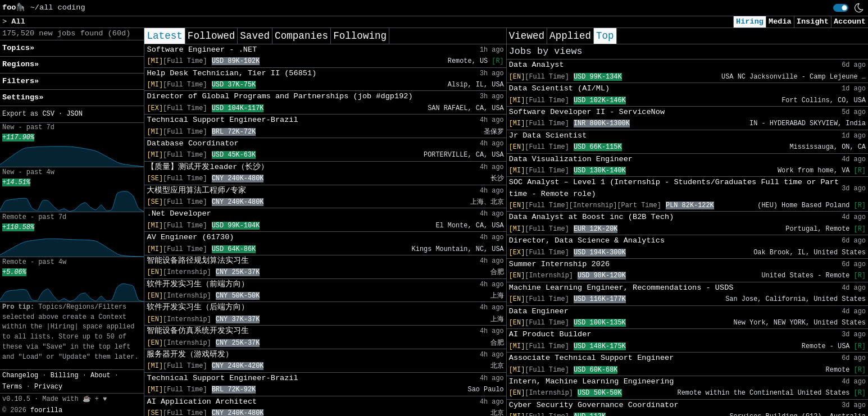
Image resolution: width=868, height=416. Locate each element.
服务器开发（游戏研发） (190, 355)
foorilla (46, 410)
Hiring (750, 22)
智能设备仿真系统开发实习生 (198, 331)
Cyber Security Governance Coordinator (594, 405)
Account (850, 22)
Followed (211, 36)
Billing (65, 376)
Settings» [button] (23, 97)
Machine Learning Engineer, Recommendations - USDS (621, 288)
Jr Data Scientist (548, 136)
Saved (255, 36)
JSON (74, 114)
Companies (301, 36)
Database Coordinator (192, 143)
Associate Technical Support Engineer (592, 358)
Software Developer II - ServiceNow (587, 112)
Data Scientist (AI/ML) (559, 88)
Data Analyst (537, 65)
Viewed (527, 36)
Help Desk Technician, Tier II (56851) (231, 73)
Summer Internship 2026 (559, 264)
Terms (12, 387)
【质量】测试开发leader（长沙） (208, 167)
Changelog (20, 376)
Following (360, 36)
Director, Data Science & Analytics (587, 241)
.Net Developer (179, 214)
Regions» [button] (21, 64)
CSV (48, 114)
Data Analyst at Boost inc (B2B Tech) (592, 217)
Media (780, 22)
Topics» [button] (18, 48)
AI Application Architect (202, 402)
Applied (570, 36)
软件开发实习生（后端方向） (198, 307)
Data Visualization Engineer (571, 159)
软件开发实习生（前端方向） (198, 284)
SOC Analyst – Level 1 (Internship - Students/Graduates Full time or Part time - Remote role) (674, 188)
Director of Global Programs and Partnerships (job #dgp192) (280, 96)
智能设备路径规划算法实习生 (198, 261)
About (101, 376)
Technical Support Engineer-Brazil (222, 120)
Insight (813, 22)
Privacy (48, 387)
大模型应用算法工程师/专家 (196, 191)
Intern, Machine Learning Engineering (592, 381)
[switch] (841, 8)
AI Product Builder (550, 334)
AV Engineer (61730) (190, 237)
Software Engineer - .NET (202, 50)
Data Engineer (539, 311)
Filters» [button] (21, 81)
